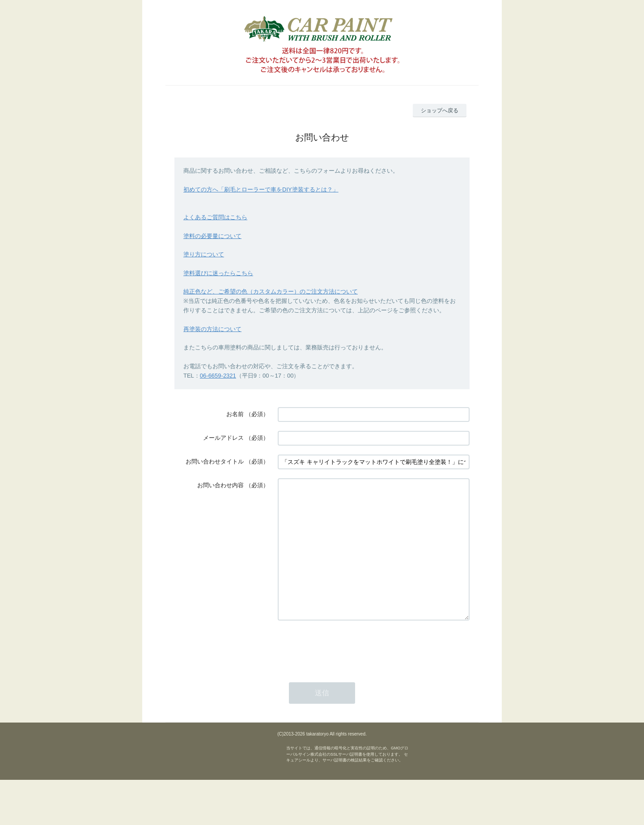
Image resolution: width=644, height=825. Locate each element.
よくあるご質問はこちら (215, 217)
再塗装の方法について (212, 329)
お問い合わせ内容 (220, 485)
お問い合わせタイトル (215, 461)
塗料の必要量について (212, 236)
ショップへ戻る (440, 111)
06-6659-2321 (218, 376)
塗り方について (204, 254)
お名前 (235, 414)
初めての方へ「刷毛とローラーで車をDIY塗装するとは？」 (261, 189)
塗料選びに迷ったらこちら (218, 273)
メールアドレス (223, 438)
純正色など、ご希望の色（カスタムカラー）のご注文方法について (271, 291)
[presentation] (346, 674)
